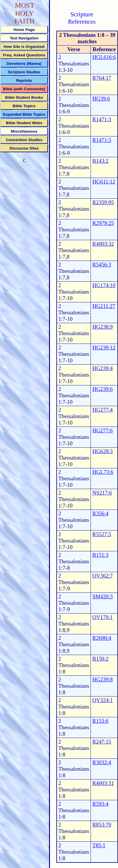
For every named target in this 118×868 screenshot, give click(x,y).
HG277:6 (102, 430)
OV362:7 (102, 576)
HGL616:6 (104, 57)
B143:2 (100, 161)
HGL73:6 (103, 472)
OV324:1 (102, 700)
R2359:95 (103, 202)
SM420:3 (102, 596)
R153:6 (100, 721)
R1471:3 (102, 119)
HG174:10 (104, 285)
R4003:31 (103, 783)
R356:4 (100, 513)
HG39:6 (101, 99)
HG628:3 (102, 451)
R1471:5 (102, 140)
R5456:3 (102, 265)
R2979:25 (103, 223)
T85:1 (99, 845)
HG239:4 (102, 368)
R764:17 (102, 78)
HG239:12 (104, 348)
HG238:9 (102, 327)
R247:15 (102, 742)
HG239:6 (102, 389)
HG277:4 (102, 410)
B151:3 (100, 555)
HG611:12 (104, 182)
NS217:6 (102, 493)
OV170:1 (102, 617)
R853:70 (102, 825)
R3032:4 (102, 762)
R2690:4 (102, 638)
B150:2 (100, 659)
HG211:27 (104, 306)
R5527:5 (102, 534)
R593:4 (100, 804)
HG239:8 (102, 679)
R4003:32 (103, 244)
